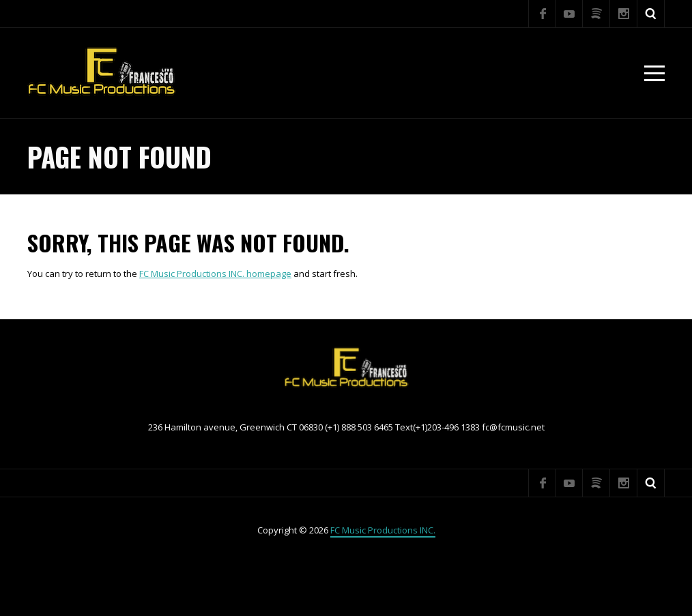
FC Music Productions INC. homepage (215, 274)
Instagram (624, 14)
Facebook (542, 14)
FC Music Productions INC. (383, 530)
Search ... (651, 14)
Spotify (596, 14)
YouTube (569, 14)
